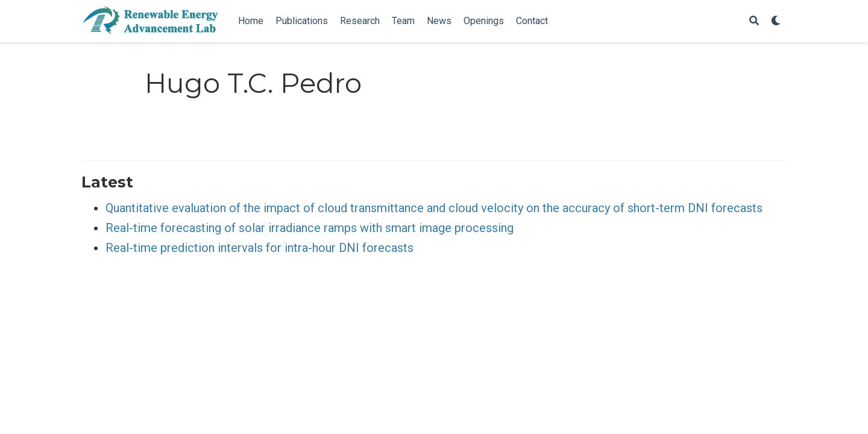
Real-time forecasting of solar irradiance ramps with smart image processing (310, 228)
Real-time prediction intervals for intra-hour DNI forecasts (259, 248)
